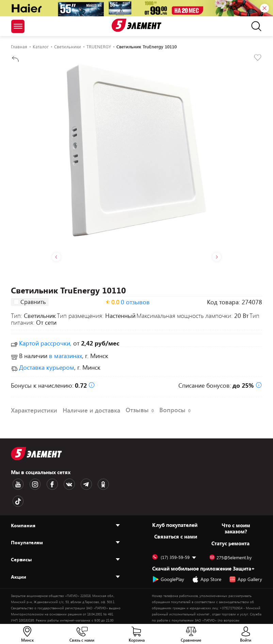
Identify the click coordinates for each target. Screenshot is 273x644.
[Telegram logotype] (74, 484)
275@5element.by (230, 538)
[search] (254, 26)
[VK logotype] (60, 484)
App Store (207, 560)
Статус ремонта (230, 524)
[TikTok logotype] (102, 484)
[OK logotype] (88, 484)
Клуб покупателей (175, 506)
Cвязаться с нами (176, 517)
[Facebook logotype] (45, 484)
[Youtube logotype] (17, 484)
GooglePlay (168, 560)
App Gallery (246, 560)
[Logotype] (136, 25)
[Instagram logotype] (31, 484)
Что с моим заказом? (236, 509)
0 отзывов (135, 303)
